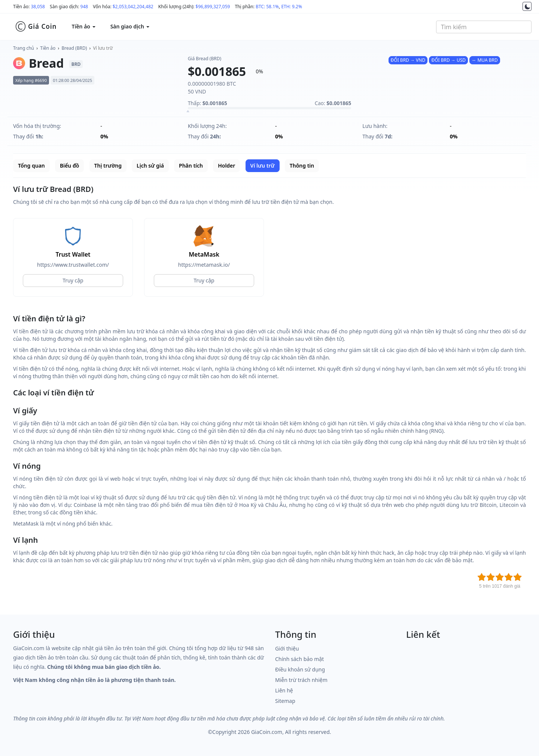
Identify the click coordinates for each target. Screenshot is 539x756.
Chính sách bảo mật (299, 659)
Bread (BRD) (74, 48)
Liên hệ (284, 690)
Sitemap (285, 701)
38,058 (38, 7)
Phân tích (191, 166)
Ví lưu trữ (103, 48)
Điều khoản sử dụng (300, 669)
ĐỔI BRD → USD (448, 60)
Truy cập (73, 280)
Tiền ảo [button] (83, 26)
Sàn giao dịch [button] (130, 26)
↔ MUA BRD (485, 60)
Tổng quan (31, 166)
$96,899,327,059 (213, 7)
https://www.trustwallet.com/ (73, 265)
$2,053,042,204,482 (133, 7)
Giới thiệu (287, 648)
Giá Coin (36, 27)
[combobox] (484, 27)
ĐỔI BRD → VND (408, 60)
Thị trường (108, 166)
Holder (226, 166)
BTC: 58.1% (267, 7)
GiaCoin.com (267, 732)
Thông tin (302, 166)
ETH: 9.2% (292, 7)
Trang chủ (24, 48)
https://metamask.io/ (204, 265)
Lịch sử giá (150, 166)
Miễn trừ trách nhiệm (301, 680)
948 (84, 7)
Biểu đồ (69, 166)
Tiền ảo (48, 48)
